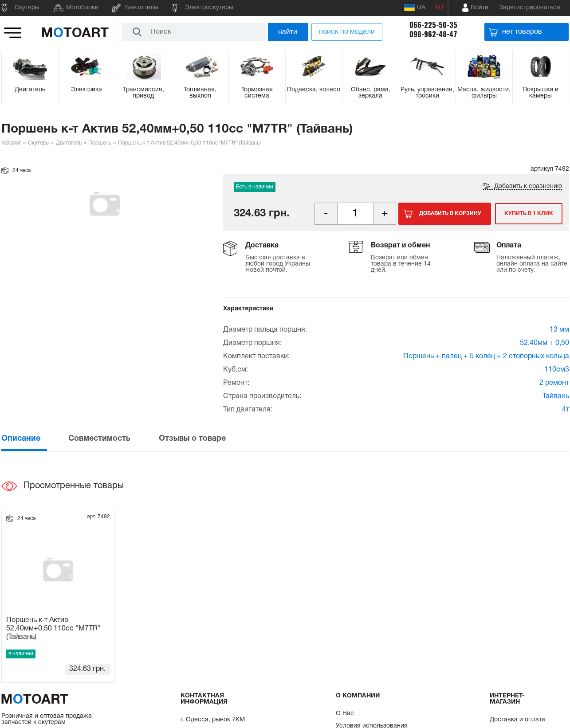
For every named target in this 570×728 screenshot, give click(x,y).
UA (415, 8)
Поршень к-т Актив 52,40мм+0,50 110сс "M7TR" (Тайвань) (53, 629)
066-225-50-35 (433, 25)
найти (288, 32)
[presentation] (34, 439)
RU (439, 8)
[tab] (34, 439)
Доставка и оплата (517, 720)
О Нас (345, 714)
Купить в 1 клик (528, 213)
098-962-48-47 (433, 34)
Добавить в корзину (450, 213)
